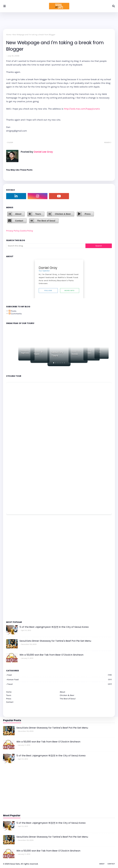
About (18, 214)
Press (88, 214)
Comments (15, 314)
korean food (60, 679)
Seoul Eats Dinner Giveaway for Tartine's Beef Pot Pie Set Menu (55, 641)
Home (9, 35)
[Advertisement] (15, 567)
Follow (48, 291)
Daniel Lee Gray (43, 152)
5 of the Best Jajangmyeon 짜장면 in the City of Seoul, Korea (54, 627)
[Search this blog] (46, 246)
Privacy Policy (13, 231)
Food (60, 675)
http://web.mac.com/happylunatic (82, 109)
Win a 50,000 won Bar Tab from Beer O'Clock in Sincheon (51, 655)
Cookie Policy (27, 231)
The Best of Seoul (46, 221)
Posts (12, 311)
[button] (54, 363)
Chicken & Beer (63, 214)
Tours (38, 214)
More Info (70, 291)
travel (60, 684)
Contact (19, 221)
